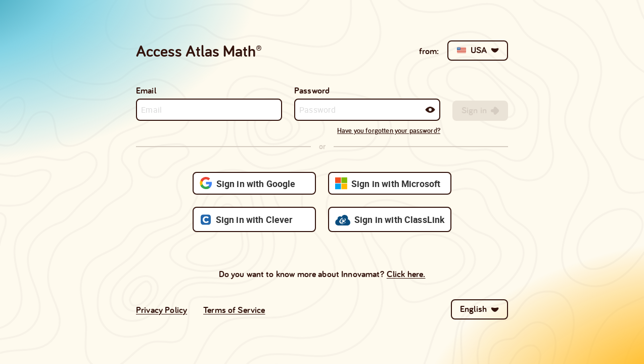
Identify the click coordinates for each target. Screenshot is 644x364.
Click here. (406, 274)
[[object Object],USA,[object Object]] (478, 51)
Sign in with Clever (246, 220)
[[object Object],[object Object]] (480, 111)
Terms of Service (234, 310)
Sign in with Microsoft (388, 183)
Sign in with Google (248, 183)
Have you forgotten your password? (389, 130)
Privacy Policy (162, 310)
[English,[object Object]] (479, 309)
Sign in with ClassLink (390, 219)
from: (429, 51)
